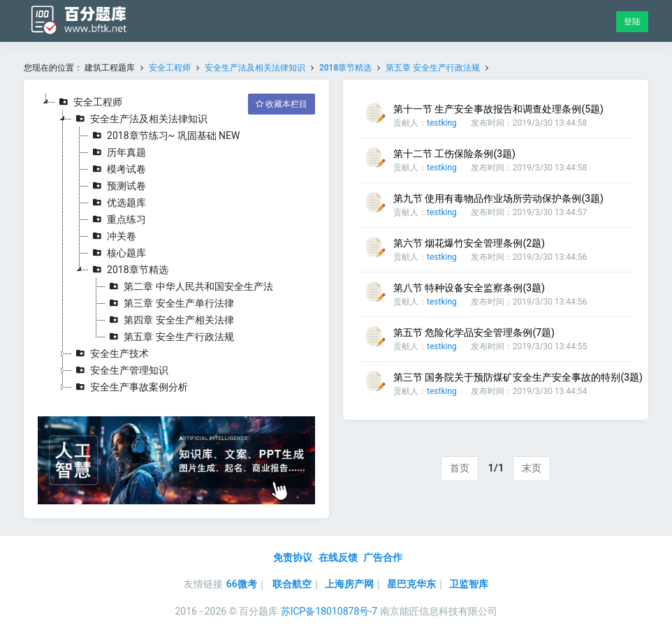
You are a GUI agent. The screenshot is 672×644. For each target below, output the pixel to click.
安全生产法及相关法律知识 (255, 68)
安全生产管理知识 (120, 370)
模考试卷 (117, 169)
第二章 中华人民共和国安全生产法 (189, 286)
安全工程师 (170, 68)
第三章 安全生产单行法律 (169, 303)
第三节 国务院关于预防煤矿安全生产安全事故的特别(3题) (518, 377)
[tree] (176, 244)
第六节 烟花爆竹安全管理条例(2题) (469, 243)
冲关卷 (112, 236)
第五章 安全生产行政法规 (433, 68)
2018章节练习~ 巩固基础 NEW (164, 136)
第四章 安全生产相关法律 (169, 320)
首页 (460, 468)
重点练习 (117, 219)
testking (442, 123)
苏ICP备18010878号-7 (329, 611)
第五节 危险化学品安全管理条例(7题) (474, 332)
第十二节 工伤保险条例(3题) (454, 154)
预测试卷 (117, 186)
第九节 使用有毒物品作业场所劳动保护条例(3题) (498, 198)
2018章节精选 (345, 68)
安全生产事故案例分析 (130, 387)
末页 (532, 468)
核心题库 (117, 253)
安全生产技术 (110, 353)
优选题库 (117, 203)
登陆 (632, 22)
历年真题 (117, 152)
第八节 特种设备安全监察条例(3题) (469, 288)
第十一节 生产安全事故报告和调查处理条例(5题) (498, 109)
